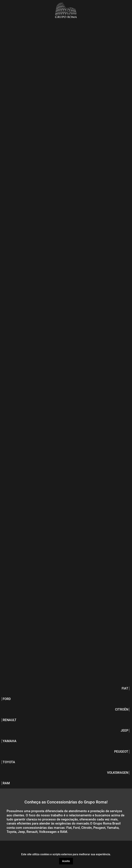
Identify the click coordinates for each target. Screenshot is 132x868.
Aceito (66, 861)
